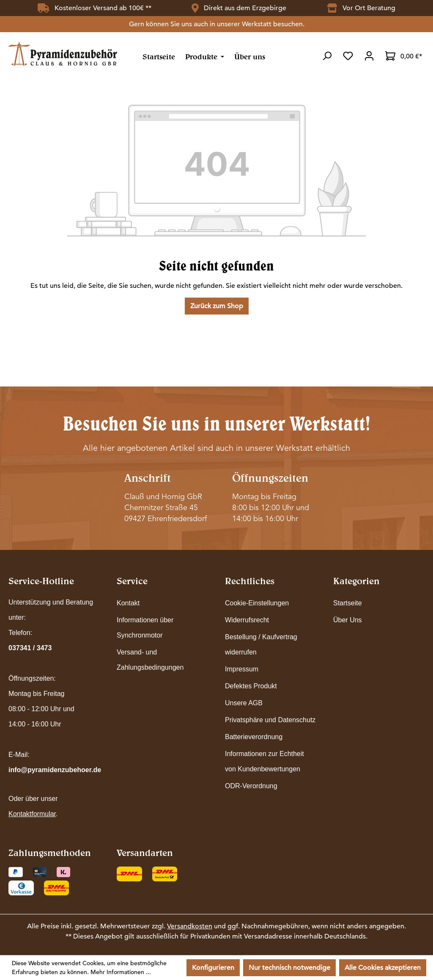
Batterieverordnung (254, 737)
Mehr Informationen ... (121, 972)
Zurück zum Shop (217, 306)
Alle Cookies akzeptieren (383, 968)
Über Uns (348, 620)
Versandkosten (190, 926)
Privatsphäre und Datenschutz (270, 720)
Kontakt (128, 603)
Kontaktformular (32, 814)
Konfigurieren (213, 968)
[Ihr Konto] (369, 56)
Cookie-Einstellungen (257, 603)
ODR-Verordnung (251, 786)
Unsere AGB (244, 703)
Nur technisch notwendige (289, 968)
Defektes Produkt (251, 686)
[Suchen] (327, 56)
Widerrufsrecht (247, 620)
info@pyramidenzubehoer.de (55, 770)
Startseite (348, 603)
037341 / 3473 (30, 648)
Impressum (242, 669)
